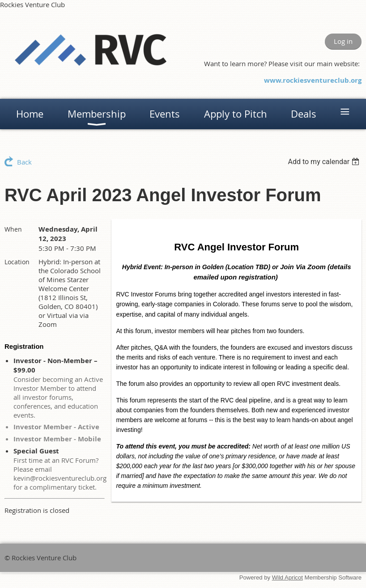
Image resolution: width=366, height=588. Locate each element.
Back (24, 162)
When (13, 229)
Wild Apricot (287, 577)
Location (17, 262)
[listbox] (325, 162)
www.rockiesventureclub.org (313, 80)
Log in (343, 41)
